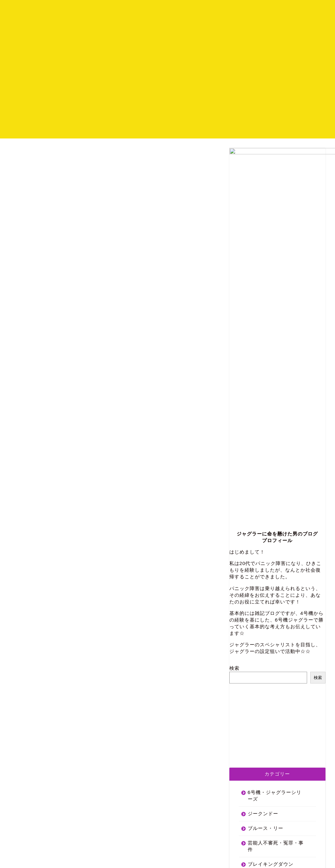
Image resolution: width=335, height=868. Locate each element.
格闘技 (255, 626)
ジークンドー (263, 546)
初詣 (253, 641)
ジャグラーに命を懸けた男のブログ (277, 267)
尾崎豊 (255, 612)
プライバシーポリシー (34, 858)
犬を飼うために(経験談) (275, 685)
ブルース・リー (266, 561)
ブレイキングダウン (271, 597)
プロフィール (269, 10)
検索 (234, 401)
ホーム (236, 10)
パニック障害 (263, 655)
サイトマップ (74, 858)
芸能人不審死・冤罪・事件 (276, 579)
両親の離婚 (260, 670)
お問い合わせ (309, 10)
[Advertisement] (167, 94)
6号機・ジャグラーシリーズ (275, 528)
